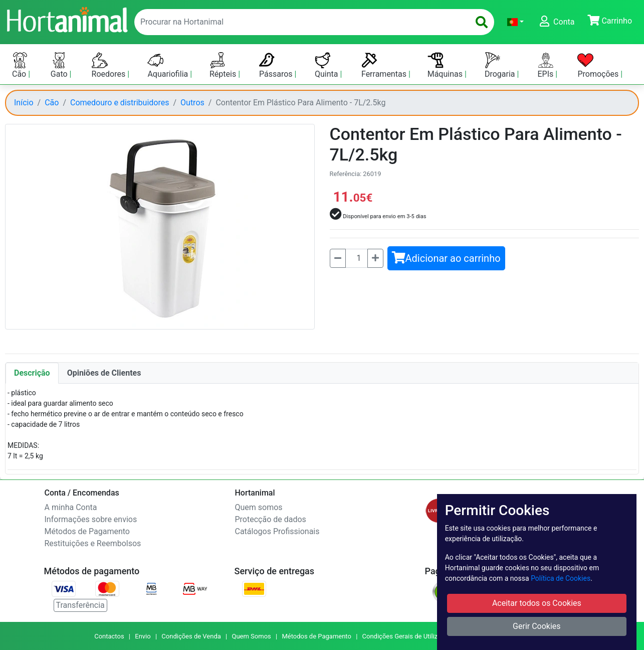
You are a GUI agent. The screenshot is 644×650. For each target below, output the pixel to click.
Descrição (32, 373)
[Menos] (338, 258)
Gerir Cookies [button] (537, 626)
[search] (482, 22)
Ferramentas (385, 65)
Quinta (327, 65)
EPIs (547, 65)
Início (24, 103)
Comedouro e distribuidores (120, 103)
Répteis (224, 65)
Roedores (110, 65)
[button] (515, 22)
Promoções (599, 65)
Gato (60, 65)
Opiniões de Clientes (104, 373)
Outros (192, 103)
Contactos (109, 636)
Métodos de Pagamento (87, 531)
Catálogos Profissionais (277, 531)
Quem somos (259, 507)
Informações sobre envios (91, 519)
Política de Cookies (561, 578)
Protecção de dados (271, 519)
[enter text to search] (300, 22)
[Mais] (375, 258)
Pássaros (277, 65)
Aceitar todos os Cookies (537, 603)
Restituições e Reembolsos (93, 543)
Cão (20, 65)
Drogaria (501, 65)
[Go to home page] (67, 19)
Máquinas (446, 65)
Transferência (80, 605)
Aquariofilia (169, 65)
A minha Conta (71, 507)
